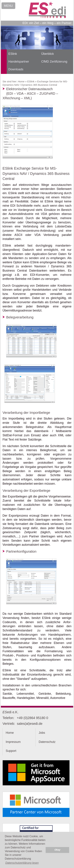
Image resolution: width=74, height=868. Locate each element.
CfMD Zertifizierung (54, 62)
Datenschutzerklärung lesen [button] (22, 863)
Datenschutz (47, 742)
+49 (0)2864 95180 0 (33, 718)
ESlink (13, 54)
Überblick (48, 54)
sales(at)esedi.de (30, 724)
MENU (8, 6)
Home (21, 81)
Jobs (42, 733)
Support (11, 751)
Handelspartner (19, 62)
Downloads (16, 69)
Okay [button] (57, 850)
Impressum (13, 742)
